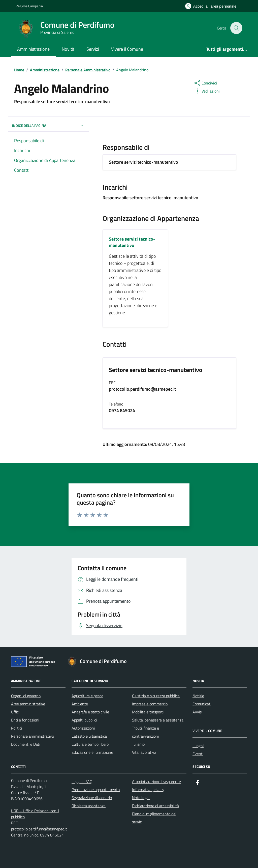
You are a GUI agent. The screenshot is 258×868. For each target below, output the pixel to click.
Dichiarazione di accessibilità (155, 806)
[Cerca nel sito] (236, 28)
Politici (17, 728)
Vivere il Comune (127, 49)
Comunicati (202, 704)
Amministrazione (33, 49)
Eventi (198, 754)
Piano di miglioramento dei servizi (154, 818)
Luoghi (198, 746)
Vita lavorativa (144, 753)
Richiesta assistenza (89, 806)
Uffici (15, 712)
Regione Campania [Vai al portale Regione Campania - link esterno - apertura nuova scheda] (29, 6)
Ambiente (80, 704)
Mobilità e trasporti (148, 712)
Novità (68, 49)
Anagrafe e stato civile (90, 712)
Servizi (93, 49)
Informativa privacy (148, 790)
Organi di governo (26, 696)
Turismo (138, 744)
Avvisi (197, 712)
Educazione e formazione (92, 753)
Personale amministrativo (33, 736)
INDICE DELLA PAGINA (48, 126)
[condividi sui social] (205, 83)
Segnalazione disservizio (92, 798)
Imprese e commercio (150, 704)
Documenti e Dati (26, 744)
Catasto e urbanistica (89, 736)
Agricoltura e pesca (87, 696)
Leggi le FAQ (82, 782)
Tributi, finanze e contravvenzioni (146, 732)
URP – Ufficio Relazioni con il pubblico (35, 814)
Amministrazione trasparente (156, 782)
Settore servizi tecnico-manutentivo (156, 370)
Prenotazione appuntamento (96, 790)
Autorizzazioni (83, 728)
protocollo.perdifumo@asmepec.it (39, 829)
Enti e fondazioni (25, 720)
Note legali (141, 798)
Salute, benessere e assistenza (158, 720)
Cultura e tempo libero (90, 744)
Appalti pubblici (84, 720)
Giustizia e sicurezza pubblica (156, 696)
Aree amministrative (28, 704)
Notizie (198, 696)
